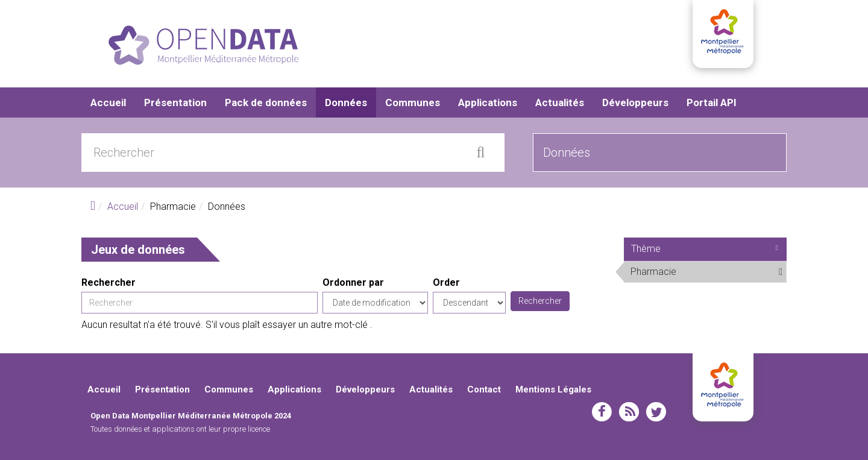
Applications (488, 102)
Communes (413, 102)
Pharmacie (706, 271)
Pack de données (266, 102)
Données (346, 102)
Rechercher (108, 282)
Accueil (108, 102)
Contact (484, 389)
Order (446, 282)
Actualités (560, 102)
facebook (602, 412)
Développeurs (635, 102)
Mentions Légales (553, 389)
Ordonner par (353, 282)
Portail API (712, 102)
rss (629, 412)
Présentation (175, 102)
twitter (656, 412)
